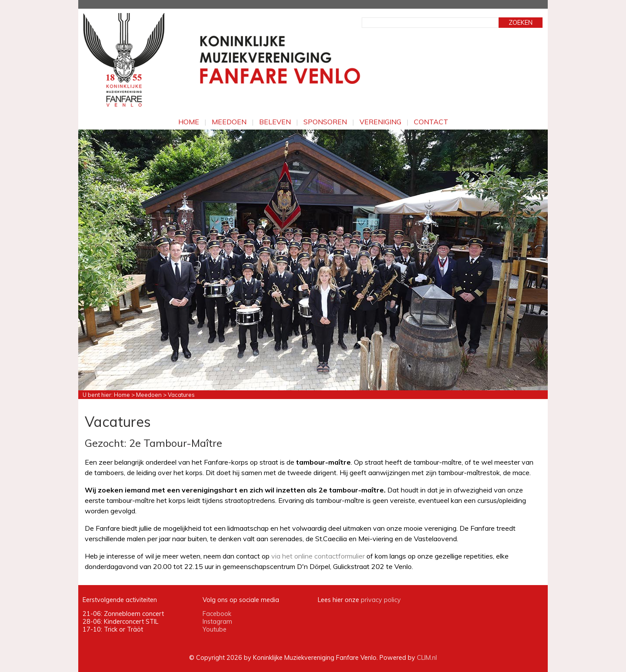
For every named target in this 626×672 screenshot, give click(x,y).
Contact (431, 122)
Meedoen (229, 122)
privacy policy (381, 600)
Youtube (215, 629)
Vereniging (380, 122)
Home (189, 122)
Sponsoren (325, 122)
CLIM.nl (427, 658)
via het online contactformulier (318, 556)
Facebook (217, 614)
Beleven (275, 122)
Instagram (217, 622)
